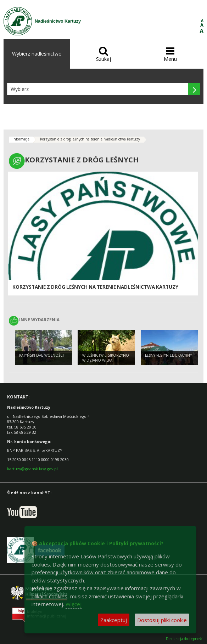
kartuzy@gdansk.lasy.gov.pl (32, 469)
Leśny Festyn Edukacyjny (168, 355)
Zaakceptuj (114, 620)
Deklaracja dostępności (185, 639)
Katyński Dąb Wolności (41, 355)
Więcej (74, 604)
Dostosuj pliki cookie (162, 620)
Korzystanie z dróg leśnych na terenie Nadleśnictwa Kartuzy (90, 139)
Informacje (21, 139)
